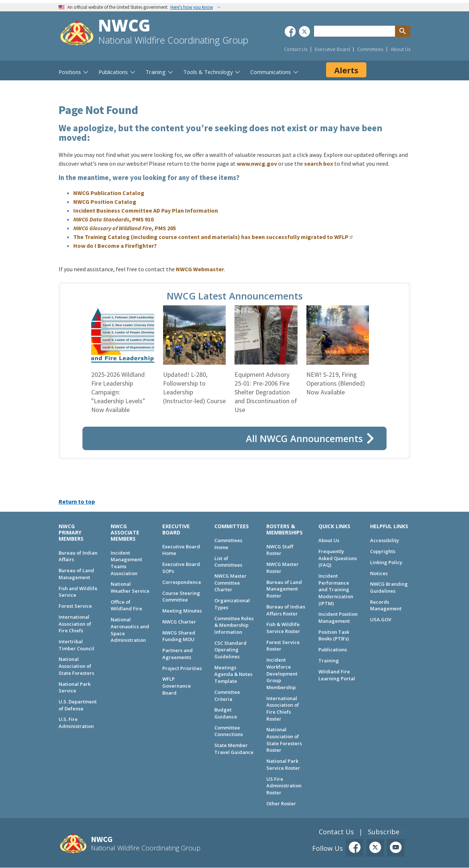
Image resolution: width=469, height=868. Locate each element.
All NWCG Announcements (304, 438)
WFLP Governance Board (177, 686)
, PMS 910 (113, 219)
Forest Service (75, 606)
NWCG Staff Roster (280, 550)
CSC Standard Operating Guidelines (230, 650)
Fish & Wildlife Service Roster (283, 628)
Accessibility (385, 540)
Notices (379, 573)
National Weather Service (130, 587)
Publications (333, 650)
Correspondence (182, 582)
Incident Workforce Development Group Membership (282, 674)
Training (329, 661)
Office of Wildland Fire (126, 605)
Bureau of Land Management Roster (284, 589)
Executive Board (332, 49)
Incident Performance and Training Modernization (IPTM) (336, 590)
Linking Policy (386, 562)
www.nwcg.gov (257, 163)
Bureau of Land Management (76, 574)
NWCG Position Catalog (105, 202)
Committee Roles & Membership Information (234, 625)
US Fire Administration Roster (284, 786)
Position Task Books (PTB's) (334, 635)
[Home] (77, 34)
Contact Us (296, 49)
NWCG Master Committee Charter (230, 583)
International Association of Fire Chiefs (75, 624)
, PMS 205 (125, 228)
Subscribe (384, 832)
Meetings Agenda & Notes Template (233, 674)
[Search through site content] (354, 31)
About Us (400, 49)
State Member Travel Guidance (234, 749)
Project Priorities (182, 668)
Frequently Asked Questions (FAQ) (338, 558)
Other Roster (281, 803)
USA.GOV (381, 619)
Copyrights (383, 551)
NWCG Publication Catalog (109, 193)
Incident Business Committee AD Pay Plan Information (146, 210)
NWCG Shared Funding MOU (179, 636)
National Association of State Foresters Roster (284, 740)
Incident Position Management (338, 617)
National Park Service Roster (283, 764)
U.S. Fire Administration (76, 723)
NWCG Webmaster (200, 269)
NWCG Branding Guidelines (389, 587)
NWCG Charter (179, 622)
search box (319, 163)
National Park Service (75, 687)
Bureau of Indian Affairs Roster (286, 610)
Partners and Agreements (178, 654)
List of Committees (228, 562)
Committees (370, 49)
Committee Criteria (227, 696)
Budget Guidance (226, 713)
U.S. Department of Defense (78, 705)
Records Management (386, 605)
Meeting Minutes (182, 611)
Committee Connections (229, 731)
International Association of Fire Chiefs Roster (283, 709)
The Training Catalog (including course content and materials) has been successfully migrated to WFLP (211, 237)
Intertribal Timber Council (76, 645)
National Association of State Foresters (76, 666)
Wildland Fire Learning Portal (337, 675)
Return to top (77, 501)
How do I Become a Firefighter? (115, 246)
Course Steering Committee (181, 597)
